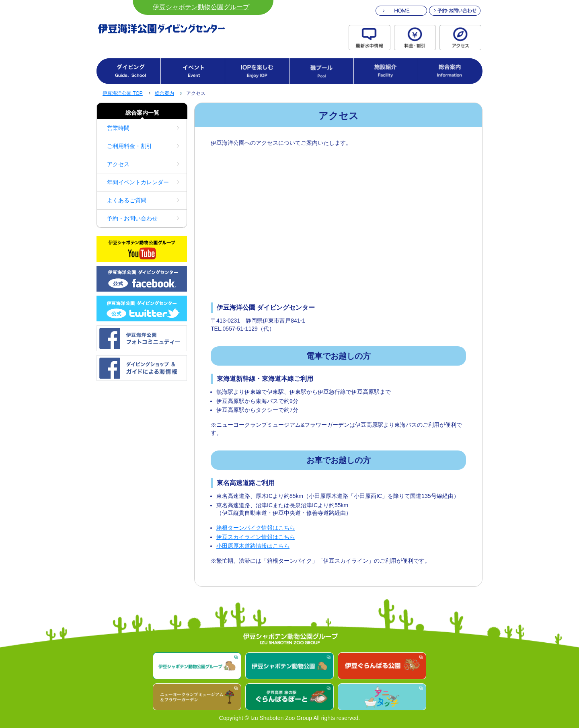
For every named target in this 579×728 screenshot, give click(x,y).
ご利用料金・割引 (129, 146)
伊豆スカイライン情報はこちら (256, 537)
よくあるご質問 (127, 200)
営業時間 (118, 128)
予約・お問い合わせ (132, 218)
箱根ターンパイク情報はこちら (256, 528)
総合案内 (164, 93)
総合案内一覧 (142, 113)
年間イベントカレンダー (138, 182)
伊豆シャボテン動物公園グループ (201, 7)
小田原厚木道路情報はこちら (253, 546)
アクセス (118, 164)
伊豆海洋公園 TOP (123, 93)
